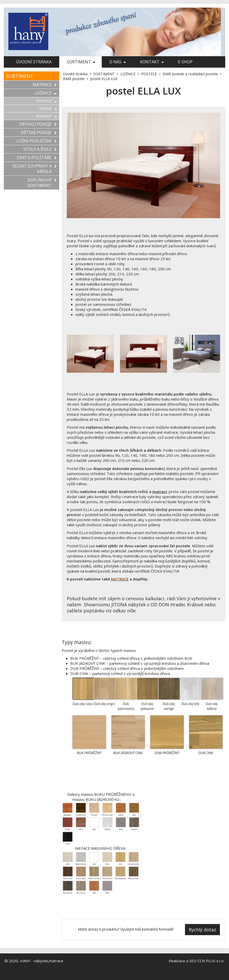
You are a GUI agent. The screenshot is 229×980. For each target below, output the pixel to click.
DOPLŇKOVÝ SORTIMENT (42, 183)
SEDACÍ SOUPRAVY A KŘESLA (35, 169)
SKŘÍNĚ (48, 109)
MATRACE (45, 85)
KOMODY (46, 116)
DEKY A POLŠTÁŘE (37, 158)
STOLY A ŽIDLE (40, 149)
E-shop (185, 62)
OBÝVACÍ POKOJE (38, 124)
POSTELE (46, 101)
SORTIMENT (81, 62)
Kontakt (152, 62)
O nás (118, 62)
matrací (160, 492)
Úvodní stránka (34, 62)
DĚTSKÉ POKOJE (39, 133)
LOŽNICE (46, 93)
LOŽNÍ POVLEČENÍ (37, 141)
